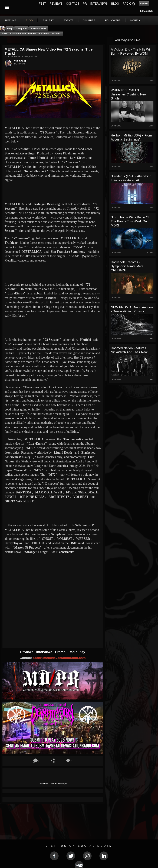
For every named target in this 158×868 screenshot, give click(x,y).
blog (29, 20)
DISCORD (147, 11)
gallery (48, 20)
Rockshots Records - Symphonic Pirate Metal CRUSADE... (127, 266)
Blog (10, 29)
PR (85, 4)
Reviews (27, 652)
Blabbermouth (65, 552)
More (136, 20)
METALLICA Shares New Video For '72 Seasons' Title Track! (32, 34)
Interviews (45, 652)
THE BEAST (20, 61)
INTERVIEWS (99, 4)
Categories (21, 29)
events (69, 20)
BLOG (115, 4)
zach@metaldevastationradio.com (59, 658)
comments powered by (53, 783)
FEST (42, 4)
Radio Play (77, 652)
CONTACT (73, 4)
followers (113, 20)
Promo (61, 652)
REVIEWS (56, 4)
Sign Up (144, 4)
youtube (89, 20)
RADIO (127, 4)
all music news (39, 29)
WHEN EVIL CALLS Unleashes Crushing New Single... (129, 94)
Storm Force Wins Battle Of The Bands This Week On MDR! (130, 221)
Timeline (10, 20)
